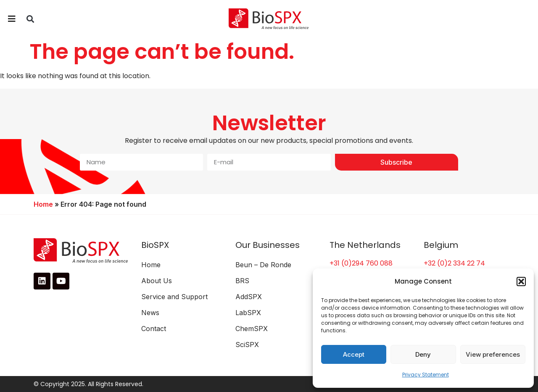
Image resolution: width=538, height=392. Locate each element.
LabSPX (248, 313)
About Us (157, 281)
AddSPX (249, 297)
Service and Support (174, 297)
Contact (154, 329)
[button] (521, 282)
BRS (242, 281)
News (150, 313)
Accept (354, 354)
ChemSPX (252, 329)
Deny (423, 354)
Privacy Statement (426, 375)
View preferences (493, 354)
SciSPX (247, 345)
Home (43, 204)
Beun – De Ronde (263, 265)
